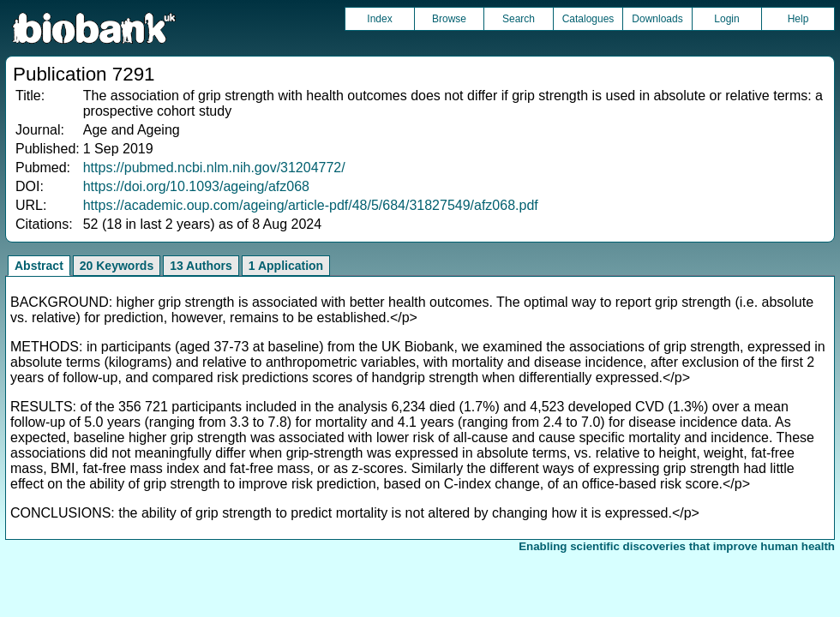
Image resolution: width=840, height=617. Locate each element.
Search (519, 19)
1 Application (286, 266)
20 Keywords (117, 266)
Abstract (39, 266)
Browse (449, 19)
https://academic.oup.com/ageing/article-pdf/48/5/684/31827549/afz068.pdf (311, 205)
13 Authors (201, 266)
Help (798, 19)
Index (379, 19)
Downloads (657, 19)
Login (726, 19)
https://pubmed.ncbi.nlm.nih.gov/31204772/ (214, 168)
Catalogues (588, 19)
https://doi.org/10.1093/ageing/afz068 (196, 186)
